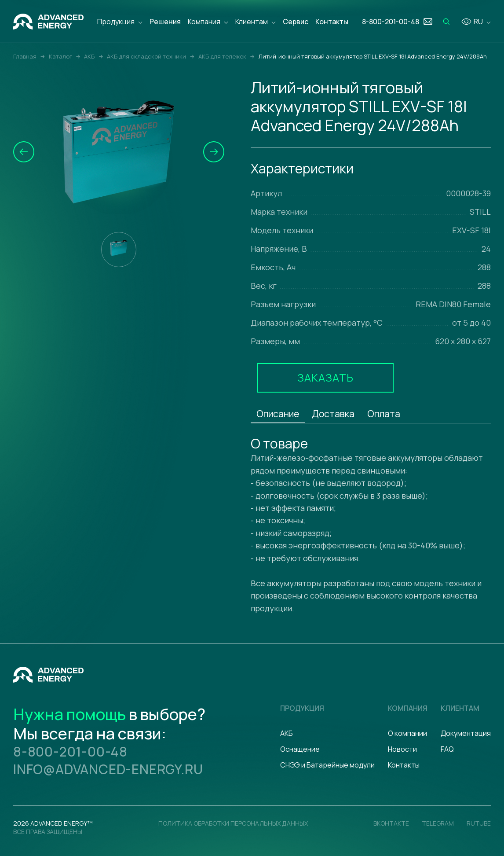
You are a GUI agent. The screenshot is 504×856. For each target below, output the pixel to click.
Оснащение (300, 749)
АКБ (287, 733)
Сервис (296, 22)
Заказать (325, 377)
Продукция (116, 22)
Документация (466, 733)
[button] (24, 152)
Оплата (384, 414)
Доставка (333, 414)
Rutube (479, 823)
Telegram (438, 823)
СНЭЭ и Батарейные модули (327, 765)
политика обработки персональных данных (233, 823)
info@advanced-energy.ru (108, 769)
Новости (402, 749)
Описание (278, 414)
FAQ (447, 749)
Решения (165, 22)
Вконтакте (391, 823)
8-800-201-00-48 (70, 751)
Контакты (332, 22)
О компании (407, 733)
